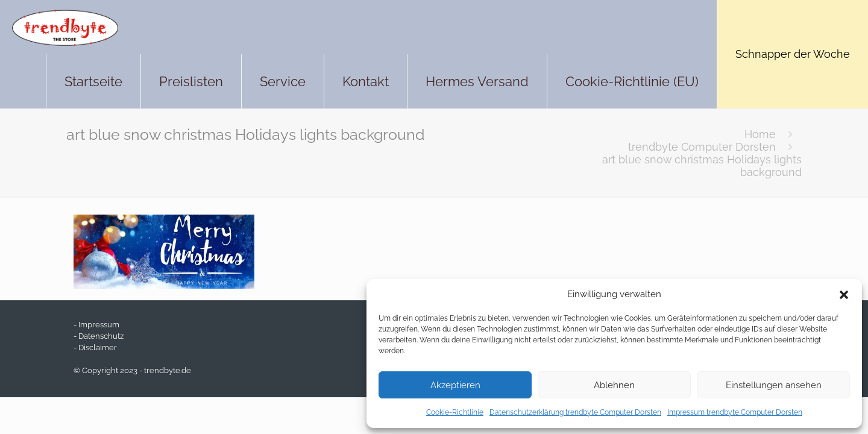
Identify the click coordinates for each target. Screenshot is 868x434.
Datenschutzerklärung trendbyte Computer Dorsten (575, 412)
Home (760, 134)
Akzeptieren (455, 385)
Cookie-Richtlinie (455, 412)
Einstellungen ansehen (774, 385)
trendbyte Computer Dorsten (702, 147)
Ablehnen (614, 385)
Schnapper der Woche (793, 54)
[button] (844, 295)
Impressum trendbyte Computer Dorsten (735, 412)
